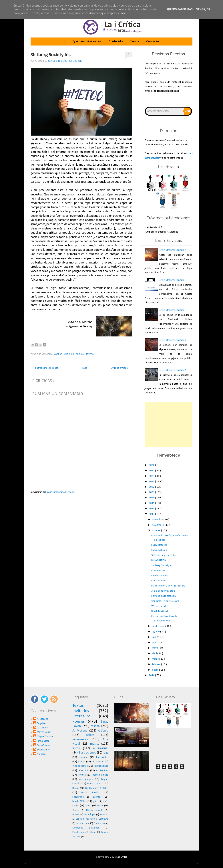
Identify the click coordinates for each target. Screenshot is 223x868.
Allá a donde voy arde (163, 591)
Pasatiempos (79, 832)
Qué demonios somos (87, 42)
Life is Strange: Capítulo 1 (173, 370)
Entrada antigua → (121, 368)
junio (155, 643)
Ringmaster (43, 741)
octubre (157, 531)
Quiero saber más (180, 9)
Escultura (104, 819)
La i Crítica (42, 728)
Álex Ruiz (42, 754)
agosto (156, 632)
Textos (90, 354)
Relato (90, 735)
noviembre (158, 525)
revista (76, 815)
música (95, 744)
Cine (106, 753)
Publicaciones (101, 766)
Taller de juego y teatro (164, 555)
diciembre (158, 520)
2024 (152, 476)
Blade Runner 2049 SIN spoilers (168, 586)
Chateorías (99, 823)
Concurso (153, 42)
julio (155, 637)
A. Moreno (57, 354)
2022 (152, 487)
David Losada (95, 784)
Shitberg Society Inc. (51, 55)
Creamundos (158, 571)
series (100, 806)
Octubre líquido (160, 576)
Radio (93, 832)
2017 (152, 514)
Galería (81, 762)
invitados (81, 711)
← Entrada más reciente (45, 368)
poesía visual (83, 823)
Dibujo (76, 788)
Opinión (80, 354)
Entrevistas (102, 757)
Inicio (85, 368)
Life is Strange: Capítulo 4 (173, 250)
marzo (156, 659)
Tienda (134, 42)
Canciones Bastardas (86, 828)
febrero (157, 664)
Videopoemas (80, 766)
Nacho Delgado (95, 810)
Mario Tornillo (90, 793)
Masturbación (159, 581)
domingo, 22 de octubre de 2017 (65, 61)
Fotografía (78, 797)
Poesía (78, 722)
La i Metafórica (159, 545)
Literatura (81, 716)
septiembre (159, 626)
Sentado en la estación (164, 596)
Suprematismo (159, 550)
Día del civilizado (160, 611)
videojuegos (86, 779)
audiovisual (101, 748)
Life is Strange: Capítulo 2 (173, 340)
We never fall (159, 606)
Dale (188, 111)
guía (95, 801)
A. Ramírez (102, 771)
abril (155, 654)
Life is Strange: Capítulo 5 (173, 280)
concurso (83, 757)
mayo (155, 648)
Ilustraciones (87, 753)
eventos (97, 797)
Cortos (76, 810)
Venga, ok (203, 9)
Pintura (82, 775)
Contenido (116, 42)
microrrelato (81, 739)
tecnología (90, 815)
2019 (152, 503)
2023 (152, 482)
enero (156, 670)
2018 (152, 509)
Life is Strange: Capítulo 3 (173, 310)
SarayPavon (43, 745)
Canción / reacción (85, 819)
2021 (152, 492)
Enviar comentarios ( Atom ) (60, 492)
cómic (88, 806)
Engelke (41, 723)
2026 (152, 465)
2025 (152, 471)
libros (76, 748)
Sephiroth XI (43, 750)
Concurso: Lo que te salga (165, 601)
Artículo (69, 354)
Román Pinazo (100, 775)
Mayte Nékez (44, 732)
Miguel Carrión (45, 737)
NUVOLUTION (159, 560)
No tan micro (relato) (97, 788)
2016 (152, 675)
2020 (152, 498)
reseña (95, 726)
